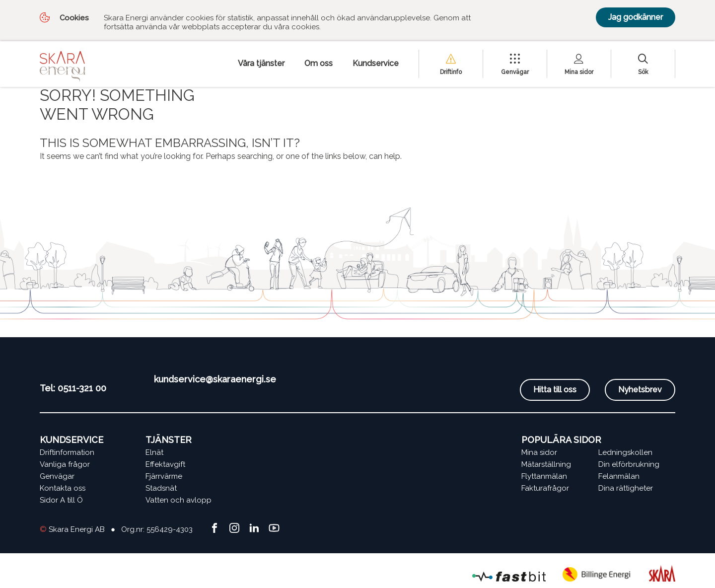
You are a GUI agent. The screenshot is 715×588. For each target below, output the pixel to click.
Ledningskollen (625, 452)
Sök (643, 72)
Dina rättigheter (626, 488)
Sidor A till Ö (61, 500)
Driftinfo (451, 72)
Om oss (319, 63)
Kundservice (376, 63)
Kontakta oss (63, 488)
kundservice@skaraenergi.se (215, 379)
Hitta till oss (555, 390)
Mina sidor (579, 72)
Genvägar (515, 72)
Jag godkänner (636, 17)
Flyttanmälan (544, 476)
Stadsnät (161, 488)
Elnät (154, 452)
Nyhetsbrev (640, 390)
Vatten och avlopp (179, 500)
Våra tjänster (261, 63)
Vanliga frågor (65, 464)
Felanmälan (619, 476)
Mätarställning (546, 464)
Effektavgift (165, 464)
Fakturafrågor (545, 488)
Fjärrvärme (164, 476)
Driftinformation (67, 452)
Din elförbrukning (629, 464)
